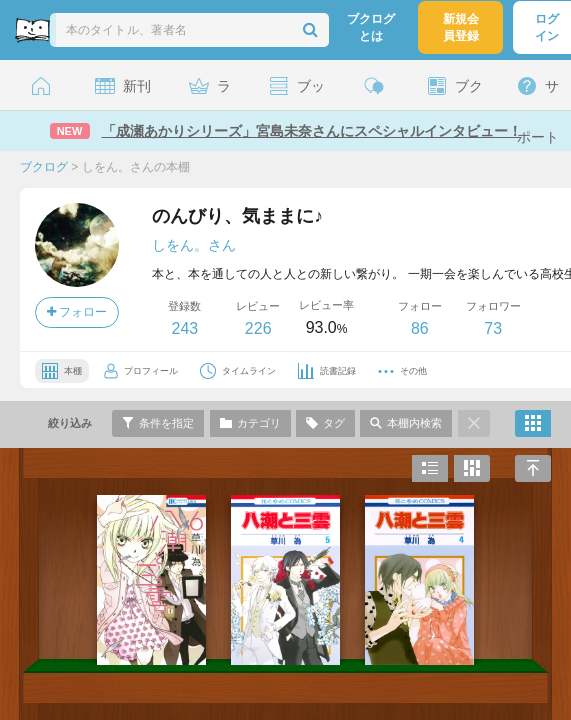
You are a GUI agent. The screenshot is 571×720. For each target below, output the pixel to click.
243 (184, 328)
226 (258, 328)
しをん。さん (194, 245)
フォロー (77, 312)
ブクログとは (371, 27)
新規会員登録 (461, 27)
